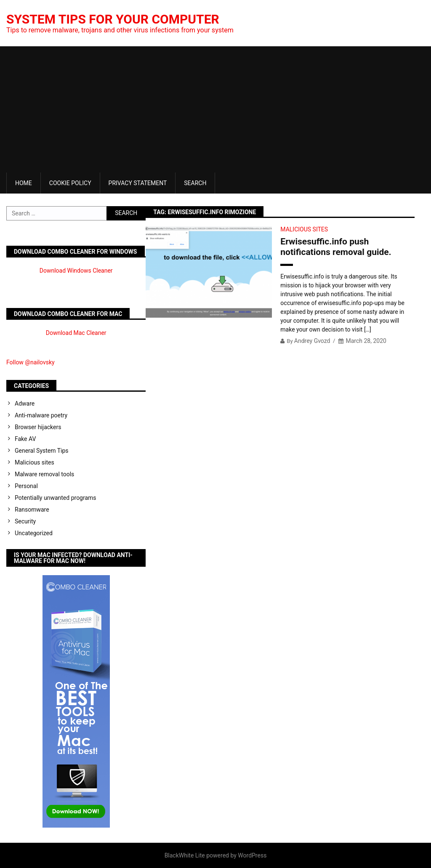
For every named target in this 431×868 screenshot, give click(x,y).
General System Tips (42, 451)
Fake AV (25, 439)
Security (25, 521)
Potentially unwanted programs (56, 498)
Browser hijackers (38, 427)
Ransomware (32, 510)
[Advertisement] (215, 109)
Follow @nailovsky (31, 362)
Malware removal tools (44, 474)
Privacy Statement (138, 183)
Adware (25, 403)
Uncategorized (34, 533)
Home (24, 183)
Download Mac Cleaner (76, 333)
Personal (26, 486)
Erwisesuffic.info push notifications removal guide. (336, 247)
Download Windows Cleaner (76, 271)
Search (195, 183)
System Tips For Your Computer (113, 19)
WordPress (252, 855)
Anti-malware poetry (41, 415)
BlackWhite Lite (185, 855)
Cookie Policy (70, 183)
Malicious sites (304, 229)
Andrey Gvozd (312, 341)
